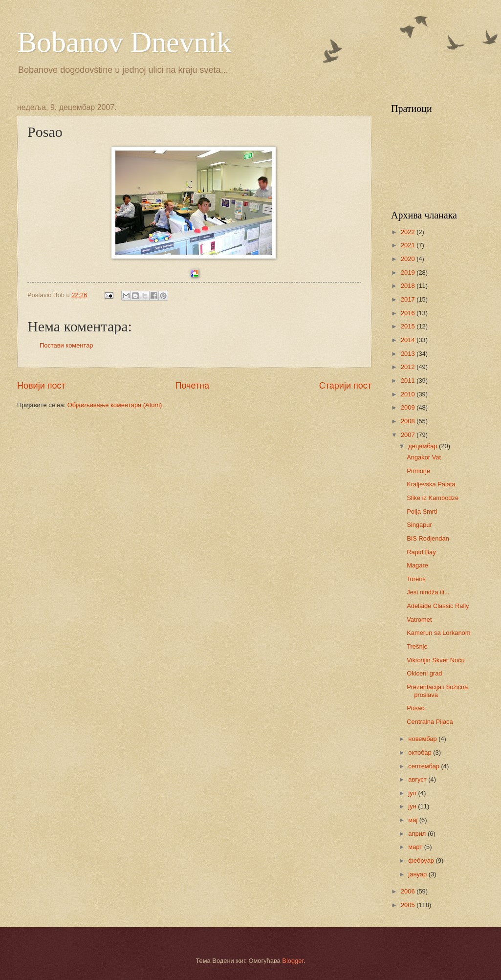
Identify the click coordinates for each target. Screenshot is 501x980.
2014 (409, 340)
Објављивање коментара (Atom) (115, 405)
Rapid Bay (421, 552)
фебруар (422, 860)
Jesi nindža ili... (428, 592)
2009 (409, 407)
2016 (409, 313)
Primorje (418, 471)
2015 (409, 326)
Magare (417, 565)
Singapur (419, 525)
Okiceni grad (424, 673)
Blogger (293, 961)
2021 (409, 245)
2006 (409, 891)
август (418, 779)
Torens (416, 579)
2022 (409, 232)
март (416, 847)
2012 (409, 367)
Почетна (192, 386)
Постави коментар (66, 345)
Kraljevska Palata (431, 484)
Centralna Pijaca (430, 722)
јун (413, 806)
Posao (416, 708)
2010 (409, 394)
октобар (421, 752)
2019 (409, 272)
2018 (409, 286)
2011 (409, 381)
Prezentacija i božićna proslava (437, 691)
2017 (409, 299)
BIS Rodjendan (428, 538)
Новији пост (41, 386)
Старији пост (345, 386)
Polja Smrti (422, 512)
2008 (409, 421)
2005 (409, 905)
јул (413, 793)
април (418, 834)
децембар (424, 446)
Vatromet (419, 620)
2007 (409, 435)
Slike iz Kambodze (433, 498)
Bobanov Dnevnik (124, 42)
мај (414, 820)
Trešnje (417, 646)
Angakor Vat (424, 457)
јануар (418, 874)
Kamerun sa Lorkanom (438, 633)
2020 (409, 259)
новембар (423, 739)
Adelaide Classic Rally (438, 606)
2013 (409, 354)
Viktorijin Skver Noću (436, 660)
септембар (425, 766)
